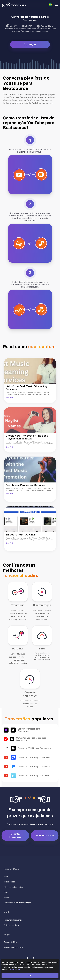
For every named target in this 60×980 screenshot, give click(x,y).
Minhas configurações (13, 887)
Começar (30, 44)
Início (6, 877)
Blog (6, 892)
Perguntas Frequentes (15, 835)
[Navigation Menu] (57, 5)
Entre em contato (45, 835)
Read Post (9, 398)
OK (30, 975)
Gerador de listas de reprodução (17, 903)
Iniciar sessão (10, 882)
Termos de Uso (10, 942)
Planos (7, 898)
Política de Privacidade (14, 947)
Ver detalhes (14, 970)
